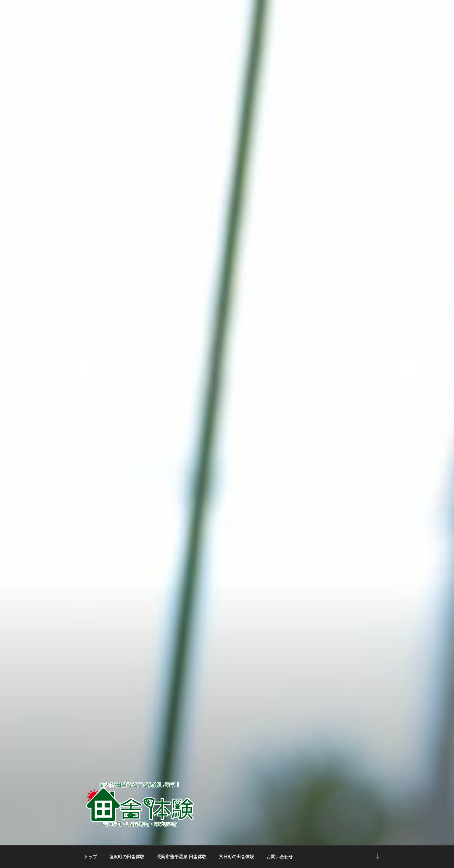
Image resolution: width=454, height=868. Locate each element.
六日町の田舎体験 (236, 857)
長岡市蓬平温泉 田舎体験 (182, 857)
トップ (90, 857)
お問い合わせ (280, 857)
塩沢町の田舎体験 (127, 857)
